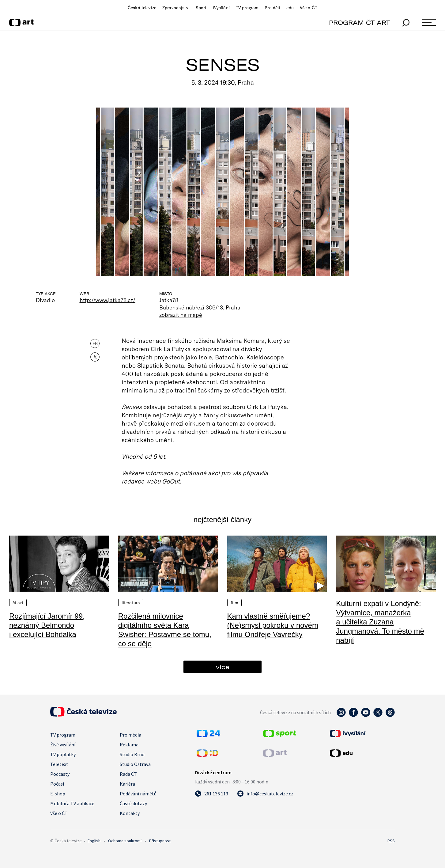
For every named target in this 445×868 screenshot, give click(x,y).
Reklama (129, 745)
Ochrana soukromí (125, 841)
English (94, 841)
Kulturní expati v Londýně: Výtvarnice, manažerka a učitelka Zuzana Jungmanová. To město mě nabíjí (380, 622)
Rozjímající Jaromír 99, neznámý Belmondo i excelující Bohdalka (47, 625)
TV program (247, 8)
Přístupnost (160, 841)
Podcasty (60, 774)
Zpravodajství (176, 8)
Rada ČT (128, 774)
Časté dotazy (133, 803)
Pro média (130, 735)
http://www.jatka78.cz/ (107, 300)
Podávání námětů (138, 794)
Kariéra (127, 784)
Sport (201, 8)
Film (235, 603)
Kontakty (130, 813)
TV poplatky (63, 754)
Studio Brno (132, 754)
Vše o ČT (309, 8)
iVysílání (221, 8)
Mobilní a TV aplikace (72, 803)
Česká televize (142, 8)
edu (290, 8)
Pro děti (272, 8)
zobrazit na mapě (181, 315)
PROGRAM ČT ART (359, 23)
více (223, 667)
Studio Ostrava (135, 764)
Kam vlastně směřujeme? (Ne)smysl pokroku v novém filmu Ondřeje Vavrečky (273, 625)
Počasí (57, 784)
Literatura (131, 603)
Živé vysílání (63, 745)
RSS (391, 841)
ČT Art (18, 603)
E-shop (58, 794)
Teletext (59, 764)
